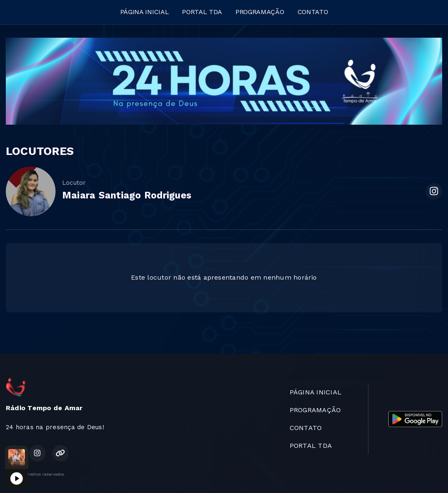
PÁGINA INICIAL (145, 12)
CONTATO (313, 12)
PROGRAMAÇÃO (260, 12)
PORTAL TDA (202, 12)
